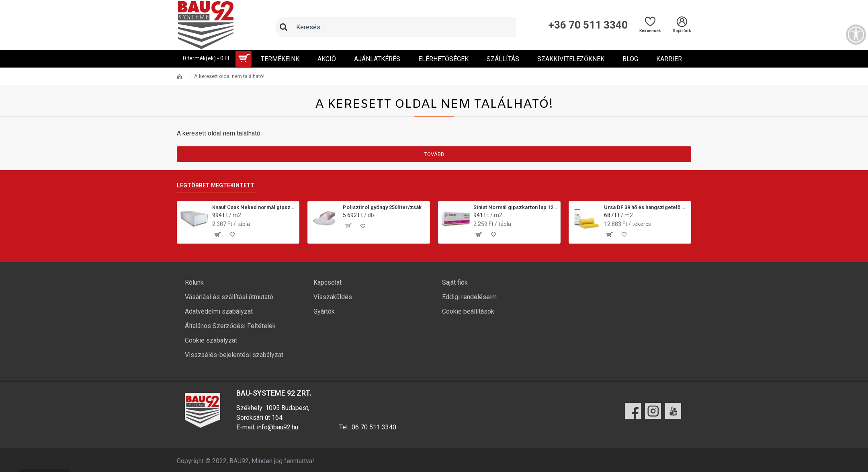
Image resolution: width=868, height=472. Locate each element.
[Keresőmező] (404, 27)
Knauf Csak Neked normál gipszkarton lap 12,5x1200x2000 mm (254, 207)
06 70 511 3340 (374, 427)
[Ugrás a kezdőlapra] (179, 77)
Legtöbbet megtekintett (216, 185)
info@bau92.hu (277, 427)
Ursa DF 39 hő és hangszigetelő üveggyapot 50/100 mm (646, 207)
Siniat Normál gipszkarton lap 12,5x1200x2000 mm (515, 207)
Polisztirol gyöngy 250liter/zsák (382, 207)
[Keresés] (283, 27)
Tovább (434, 154)
